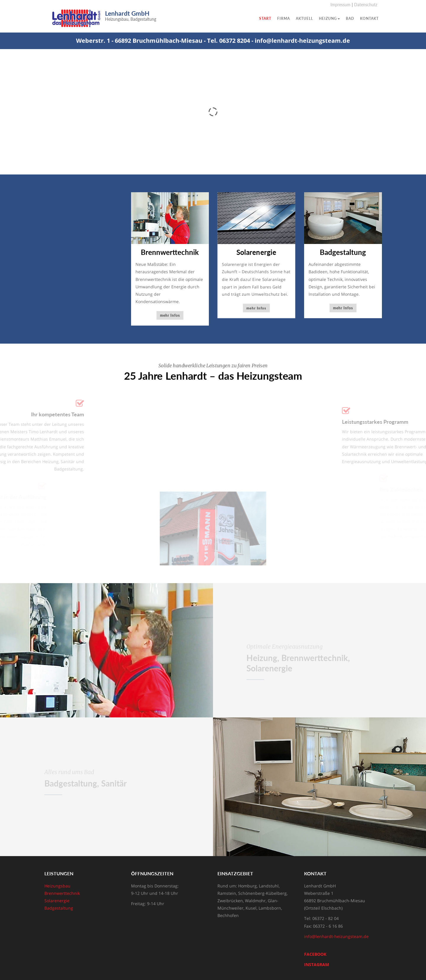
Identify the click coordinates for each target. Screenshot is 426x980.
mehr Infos (170, 316)
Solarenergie (57, 901)
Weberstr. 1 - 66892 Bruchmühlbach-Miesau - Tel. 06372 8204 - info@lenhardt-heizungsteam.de (213, 42)
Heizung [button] (329, 18)
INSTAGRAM (317, 964)
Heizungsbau (57, 886)
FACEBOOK (315, 954)
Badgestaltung (59, 908)
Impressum (341, 5)
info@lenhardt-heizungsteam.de (336, 936)
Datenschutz (366, 5)
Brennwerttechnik (62, 893)
